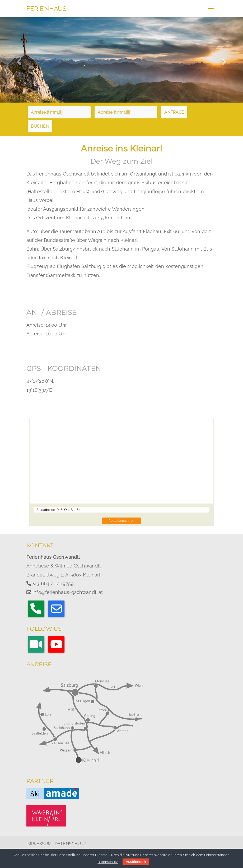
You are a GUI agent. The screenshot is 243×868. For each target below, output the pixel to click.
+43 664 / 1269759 (53, 583)
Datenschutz (108, 862)
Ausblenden (136, 862)
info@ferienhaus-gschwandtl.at (68, 592)
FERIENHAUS (46, 9)
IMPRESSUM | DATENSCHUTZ (56, 844)
